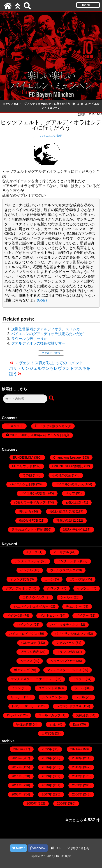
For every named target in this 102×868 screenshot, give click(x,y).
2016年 (47, 767)
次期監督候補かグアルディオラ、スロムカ (46, 329)
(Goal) (42, 300)
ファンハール (65, 643)
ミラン (16, 688)
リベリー (17, 697)
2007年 (47, 794)
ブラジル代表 (30, 652)
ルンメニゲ (50, 697)
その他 (27, 475)
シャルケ (67, 597)
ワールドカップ (49, 715)
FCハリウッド (22, 466)
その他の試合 (62, 475)
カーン (49, 579)
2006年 (77, 794)
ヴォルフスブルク (63, 570)
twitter (18, 848)
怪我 (76, 724)
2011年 (17, 785)
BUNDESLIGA (23, 457)
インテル (26, 570)
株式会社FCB (28, 520)
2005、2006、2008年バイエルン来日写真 (40, 435)
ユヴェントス (48, 688)
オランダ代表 (20, 579)
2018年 (77, 758)
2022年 (47, 749)
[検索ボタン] (52, 398)
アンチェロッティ (27, 561)
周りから (25, 511)
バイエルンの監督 (51, 136)
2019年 (47, 758)
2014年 (17, 776)
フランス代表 (66, 652)
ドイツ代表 (15, 615)
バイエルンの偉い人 (70, 484)
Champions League (67, 457)
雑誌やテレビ (73, 530)
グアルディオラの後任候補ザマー (38, 343)
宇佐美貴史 (24, 724)
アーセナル (61, 552)
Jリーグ (32, 552)
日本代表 (48, 733)
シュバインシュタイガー (31, 606)
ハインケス (25, 625)
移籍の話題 (64, 520)
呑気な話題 (74, 502)
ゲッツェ (83, 588)
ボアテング (22, 670)
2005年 (32, 803)
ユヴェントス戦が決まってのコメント (49, 363)
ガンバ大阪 (78, 579)
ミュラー (79, 679)
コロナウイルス (34, 597)
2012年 (77, 776)
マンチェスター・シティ (64, 670)
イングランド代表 (70, 561)
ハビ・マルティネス (64, 625)
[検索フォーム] (25, 399)
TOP (56, 848)
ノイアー (82, 615)
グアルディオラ (51, 353)
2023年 (18, 749)
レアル (80, 697)
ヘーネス (26, 661)
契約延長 (82, 715)
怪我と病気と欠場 (62, 511)
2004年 (62, 803)
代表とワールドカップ (30, 502)
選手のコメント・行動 (27, 530)
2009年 (77, 785)
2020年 (17, 758)
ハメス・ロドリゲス (23, 634)
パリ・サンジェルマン (71, 634)
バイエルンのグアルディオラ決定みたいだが (47, 334)
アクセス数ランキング (55, 426)
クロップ (53, 588)
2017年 (17, 767)
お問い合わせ (78, 848)
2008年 (17, 794)
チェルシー (74, 606)
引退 (53, 724)
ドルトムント (49, 615)
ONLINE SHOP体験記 (68, 466)
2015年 (77, 767)
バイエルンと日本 (23, 484)
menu (84, 5)
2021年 (75, 749)
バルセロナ (29, 643)
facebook (38, 848)
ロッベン (13, 715)
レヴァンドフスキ (69, 706)
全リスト (17, 426)
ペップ (70, 493)
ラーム (79, 688)
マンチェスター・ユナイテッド (33, 679)
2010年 (47, 785)
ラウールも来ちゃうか (29, 339)
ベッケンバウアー (63, 661)
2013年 (47, 776)
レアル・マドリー (25, 706)
